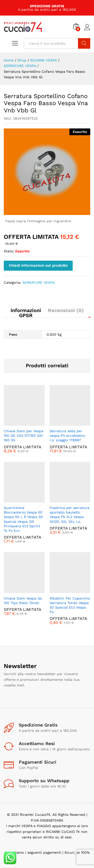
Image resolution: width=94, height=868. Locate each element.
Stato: (9, 251)
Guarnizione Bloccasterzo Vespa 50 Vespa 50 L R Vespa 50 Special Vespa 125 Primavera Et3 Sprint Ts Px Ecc (23, 519)
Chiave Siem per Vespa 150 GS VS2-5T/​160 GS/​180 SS (24, 436)
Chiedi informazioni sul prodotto (38, 265)
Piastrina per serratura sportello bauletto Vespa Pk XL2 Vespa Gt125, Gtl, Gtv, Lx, (69, 515)
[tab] (24, 313)
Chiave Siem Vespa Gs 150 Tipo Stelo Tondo (23, 601)
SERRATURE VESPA (38, 282)
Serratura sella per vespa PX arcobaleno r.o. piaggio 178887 (67, 436)
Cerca (84, 43)
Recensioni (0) (66, 310)
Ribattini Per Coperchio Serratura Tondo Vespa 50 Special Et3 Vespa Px (70, 605)
